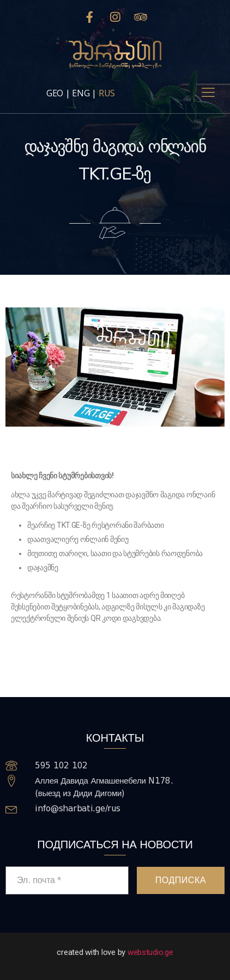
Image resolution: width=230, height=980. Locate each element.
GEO (55, 93)
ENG (81, 93)
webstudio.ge (150, 952)
